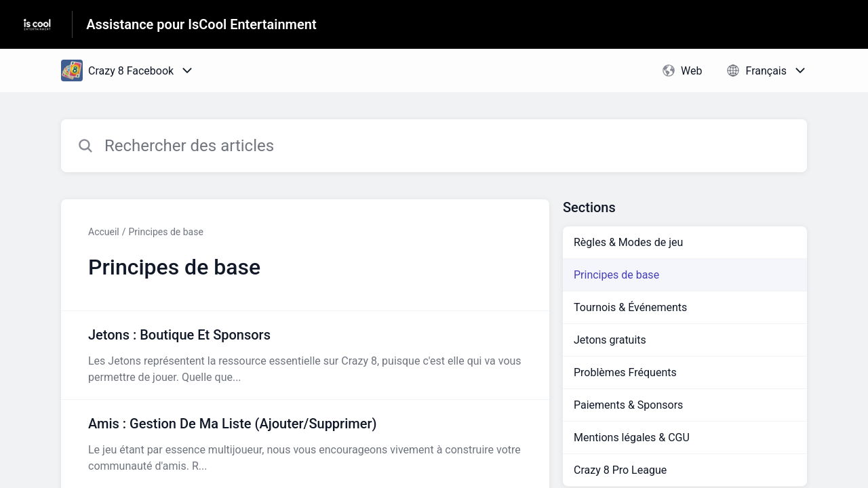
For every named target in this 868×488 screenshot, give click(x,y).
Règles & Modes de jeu (628, 242)
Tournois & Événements (630, 307)
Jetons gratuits (610, 340)
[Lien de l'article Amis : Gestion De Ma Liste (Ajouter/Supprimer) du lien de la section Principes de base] (305, 444)
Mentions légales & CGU (632, 438)
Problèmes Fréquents (625, 372)
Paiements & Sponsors (628, 405)
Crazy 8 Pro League (620, 470)
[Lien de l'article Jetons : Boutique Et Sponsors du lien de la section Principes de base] (305, 355)
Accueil (104, 232)
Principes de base (166, 232)
